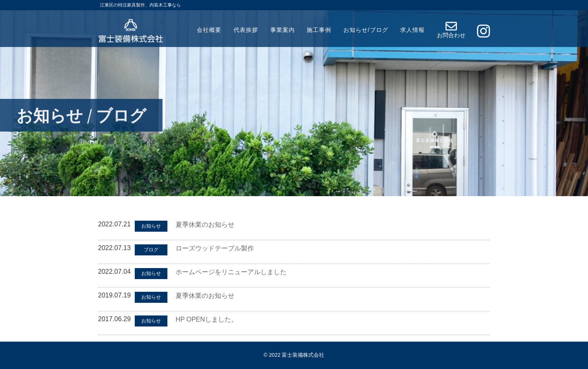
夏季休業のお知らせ (205, 225)
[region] (294, 98)
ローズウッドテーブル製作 (215, 248)
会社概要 (209, 30)
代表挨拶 (246, 30)
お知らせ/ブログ (366, 30)
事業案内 (283, 30)
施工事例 (319, 30)
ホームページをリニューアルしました (231, 272)
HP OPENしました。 (207, 319)
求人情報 (412, 30)
